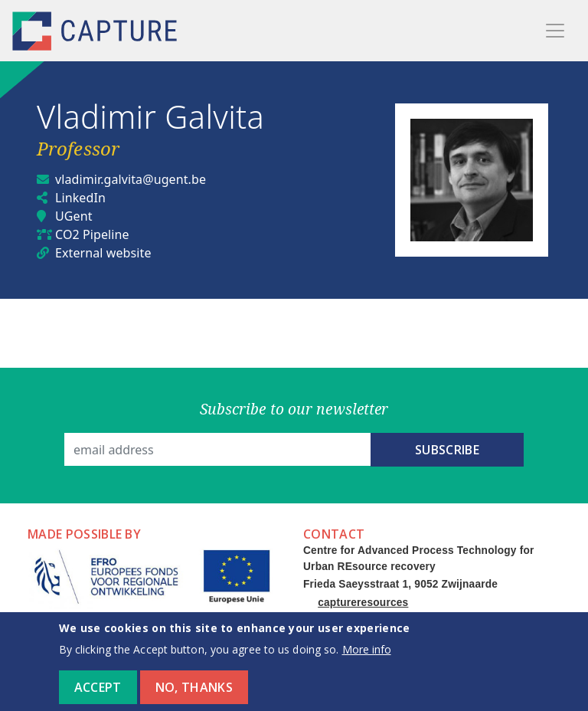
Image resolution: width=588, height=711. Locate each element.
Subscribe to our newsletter (294, 409)
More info (367, 658)
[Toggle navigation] (555, 31)
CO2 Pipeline (92, 234)
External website (103, 253)
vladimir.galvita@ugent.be (131, 179)
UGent (74, 216)
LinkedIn (80, 198)
